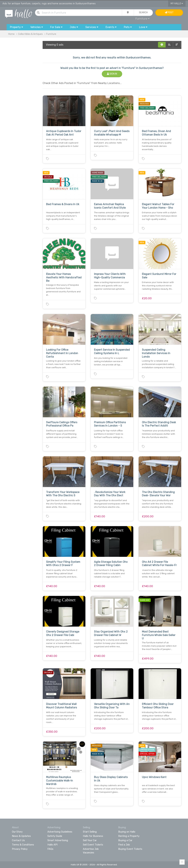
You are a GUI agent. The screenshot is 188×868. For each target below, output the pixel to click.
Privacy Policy (20, 849)
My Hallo (177, 4)
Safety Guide (55, 836)
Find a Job (124, 845)
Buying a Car (125, 840)
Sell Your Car (90, 840)
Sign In (112, 74)
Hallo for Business (93, 836)
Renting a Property (129, 836)
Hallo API (52, 845)
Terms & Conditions (23, 845)
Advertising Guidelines (60, 832)
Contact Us (18, 840)
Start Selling (90, 832)
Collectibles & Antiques (30, 34)
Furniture (142, 19)
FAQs (50, 849)
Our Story (17, 832)
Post (169, 13)
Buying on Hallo (127, 832)
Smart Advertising (58, 840)
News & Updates (21, 836)
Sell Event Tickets (93, 845)
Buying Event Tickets (130, 849)
